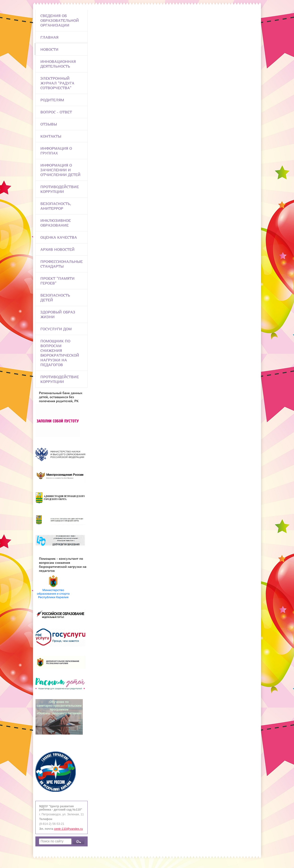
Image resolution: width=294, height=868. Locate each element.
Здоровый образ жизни (58, 314)
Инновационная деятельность (58, 64)
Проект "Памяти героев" (57, 281)
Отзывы (49, 124)
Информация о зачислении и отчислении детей (60, 170)
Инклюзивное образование (56, 223)
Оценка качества (59, 237)
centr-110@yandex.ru (69, 829)
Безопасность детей (55, 298)
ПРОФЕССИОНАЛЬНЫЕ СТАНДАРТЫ (62, 264)
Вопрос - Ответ (56, 112)
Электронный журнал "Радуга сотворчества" (57, 83)
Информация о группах (56, 151)
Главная (49, 37)
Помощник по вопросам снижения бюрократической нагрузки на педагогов (60, 353)
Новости (49, 49)
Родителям (52, 100)
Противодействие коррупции (60, 189)
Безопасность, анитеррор (56, 206)
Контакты (51, 136)
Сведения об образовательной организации (60, 20)
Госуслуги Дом (56, 329)
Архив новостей (57, 249)
